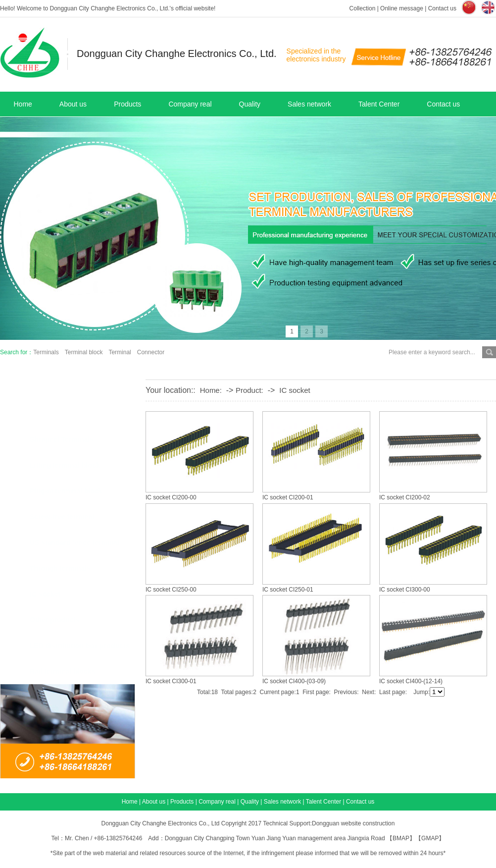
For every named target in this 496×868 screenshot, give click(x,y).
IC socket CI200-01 (288, 497)
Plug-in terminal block (66, 491)
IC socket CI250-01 (288, 590)
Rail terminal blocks (62, 671)
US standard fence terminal (74, 542)
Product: (249, 390)
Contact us (442, 8)
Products (127, 104)
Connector (151, 352)
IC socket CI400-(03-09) (294, 681)
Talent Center (379, 104)
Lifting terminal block (65, 465)
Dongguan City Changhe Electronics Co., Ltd (161, 823)
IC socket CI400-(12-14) (411, 681)
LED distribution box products (79, 646)
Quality (250, 104)
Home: (211, 390)
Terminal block (84, 352)
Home (23, 104)
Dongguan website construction (353, 823)
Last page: (393, 692)
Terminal (120, 352)
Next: (369, 692)
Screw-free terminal (62, 517)
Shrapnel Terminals (62, 439)
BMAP (401, 838)
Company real (190, 104)
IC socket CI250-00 (171, 590)
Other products (55, 620)
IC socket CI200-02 (405, 497)
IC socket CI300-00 (405, 590)
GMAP (430, 838)
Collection (363, 8)
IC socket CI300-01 (171, 681)
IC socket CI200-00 (171, 497)
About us (73, 104)
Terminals (46, 352)
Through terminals (60, 568)
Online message (402, 8)
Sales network (309, 104)
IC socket (295, 390)
